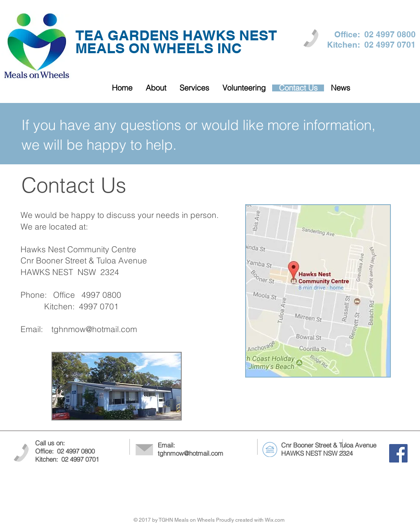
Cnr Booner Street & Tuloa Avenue (329, 445)
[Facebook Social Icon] (398, 453)
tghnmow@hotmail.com (94, 329)
